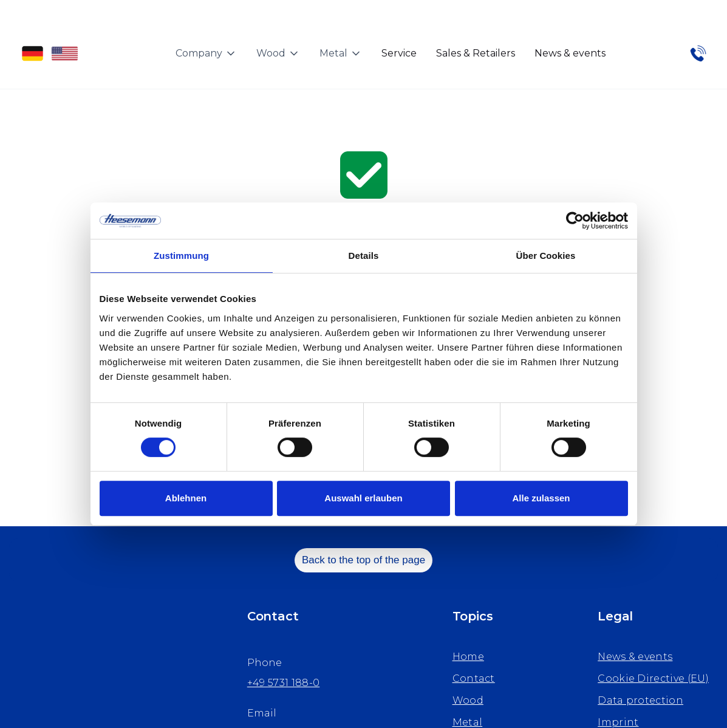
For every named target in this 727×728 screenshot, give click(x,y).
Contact (474, 678)
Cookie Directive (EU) (653, 678)
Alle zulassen (541, 498)
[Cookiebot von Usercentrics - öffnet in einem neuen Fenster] (575, 221)
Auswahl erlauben (363, 498)
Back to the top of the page (363, 560)
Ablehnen (186, 498)
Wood (468, 700)
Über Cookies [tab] (546, 256)
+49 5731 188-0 (283, 683)
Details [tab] (364, 256)
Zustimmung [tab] (181, 256)
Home (468, 657)
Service (399, 53)
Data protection (640, 700)
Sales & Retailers (476, 53)
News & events (570, 53)
